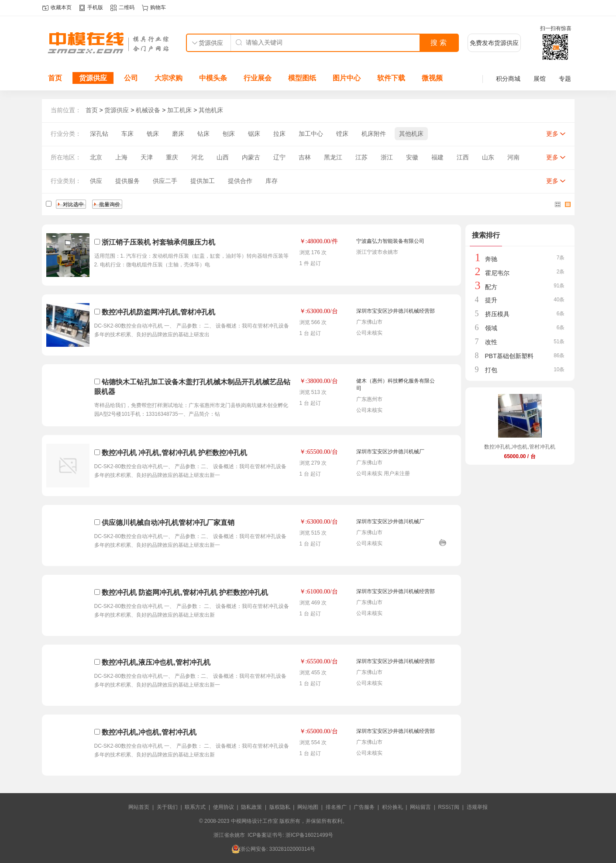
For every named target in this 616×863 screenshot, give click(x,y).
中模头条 (213, 78)
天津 (147, 157)
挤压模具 (497, 314)
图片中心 (347, 78)
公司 (131, 78)
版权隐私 (280, 807)
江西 (463, 157)
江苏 (361, 157)
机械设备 (148, 110)
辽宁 (279, 157)
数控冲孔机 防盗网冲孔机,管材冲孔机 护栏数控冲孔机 (185, 592)
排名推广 (336, 807)
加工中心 (311, 134)
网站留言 (420, 807)
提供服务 (127, 181)
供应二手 (165, 181)
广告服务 (364, 807)
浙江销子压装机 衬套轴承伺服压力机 (158, 242)
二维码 (127, 7)
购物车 (158, 7)
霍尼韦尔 (497, 273)
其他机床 (211, 110)
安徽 (412, 157)
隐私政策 (251, 807)
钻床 (203, 134)
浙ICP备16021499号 (309, 835)
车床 (127, 134)
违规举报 (477, 807)
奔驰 (491, 259)
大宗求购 (169, 78)
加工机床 (179, 110)
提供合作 (240, 181)
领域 (491, 328)
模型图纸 (302, 78)
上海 (121, 157)
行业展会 (258, 78)
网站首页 (139, 807)
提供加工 (203, 181)
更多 (552, 134)
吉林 (305, 157)
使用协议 (224, 807)
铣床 (153, 134)
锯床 (254, 134)
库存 (272, 181)
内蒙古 (251, 157)
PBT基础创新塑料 (509, 356)
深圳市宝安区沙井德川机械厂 (390, 452)
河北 (197, 157)
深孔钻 (99, 134)
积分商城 (508, 79)
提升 (491, 300)
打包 (491, 370)
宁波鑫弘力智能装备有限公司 (390, 241)
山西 (223, 157)
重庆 (172, 157)
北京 (96, 157)
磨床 (178, 134)
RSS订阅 (449, 807)
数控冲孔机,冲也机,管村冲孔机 (149, 732)
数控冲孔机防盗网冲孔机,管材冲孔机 (158, 312)
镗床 (342, 134)
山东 (488, 157)
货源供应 (93, 78)
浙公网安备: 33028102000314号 (273, 849)
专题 (565, 79)
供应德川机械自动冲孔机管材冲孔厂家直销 (168, 523)
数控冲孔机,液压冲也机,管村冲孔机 (156, 662)
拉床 (279, 134)
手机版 (95, 7)
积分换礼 (392, 807)
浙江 (387, 157)
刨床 (229, 134)
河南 (513, 157)
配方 (491, 287)
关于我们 (167, 807)
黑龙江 (333, 157)
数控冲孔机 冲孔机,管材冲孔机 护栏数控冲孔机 (174, 453)
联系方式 (195, 807)
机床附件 (374, 134)
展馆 (540, 79)
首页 (55, 78)
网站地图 (308, 807)
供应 (96, 181)
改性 (491, 342)
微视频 (432, 78)
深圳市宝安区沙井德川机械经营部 (396, 311)
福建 (437, 157)
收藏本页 (61, 7)
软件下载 (391, 78)
